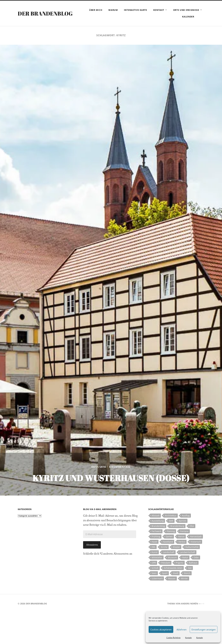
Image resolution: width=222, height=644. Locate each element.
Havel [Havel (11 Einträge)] (154, 542)
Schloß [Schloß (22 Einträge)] (155, 568)
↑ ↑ (203, 604)
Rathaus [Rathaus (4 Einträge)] (193, 563)
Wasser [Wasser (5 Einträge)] (172, 578)
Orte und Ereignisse (186, 10)
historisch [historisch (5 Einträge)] (196, 542)
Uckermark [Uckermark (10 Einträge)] (157, 578)
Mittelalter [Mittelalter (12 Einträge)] (157, 557)
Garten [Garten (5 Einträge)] (169, 536)
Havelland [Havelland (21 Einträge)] (168, 542)
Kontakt (188, 638)
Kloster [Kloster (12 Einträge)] (176, 547)
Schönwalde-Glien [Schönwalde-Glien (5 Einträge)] (173, 568)
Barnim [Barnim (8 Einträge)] (182, 521)
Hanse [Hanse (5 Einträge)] (181, 536)
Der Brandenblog (45, 13)
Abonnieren (92, 545)
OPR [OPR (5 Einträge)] (154, 563)
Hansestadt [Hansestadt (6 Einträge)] (196, 536)
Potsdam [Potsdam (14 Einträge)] (166, 563)
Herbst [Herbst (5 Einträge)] (182, 542)
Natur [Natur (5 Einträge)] (185, 557)
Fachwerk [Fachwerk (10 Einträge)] (156, 531)
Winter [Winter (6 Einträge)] (184, 578)
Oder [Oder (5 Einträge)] (196, 557)
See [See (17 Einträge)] (190, 568)
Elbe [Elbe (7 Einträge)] (192, 526)
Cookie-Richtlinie (173, 638)
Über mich (96, 10)
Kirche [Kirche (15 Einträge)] (164, 547)
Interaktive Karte (136, 10)
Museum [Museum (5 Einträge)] (172, 557)
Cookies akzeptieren (161, 630)
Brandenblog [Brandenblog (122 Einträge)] (158, 526)
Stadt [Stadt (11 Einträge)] (176, 573)
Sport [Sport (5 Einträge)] (165, 573)
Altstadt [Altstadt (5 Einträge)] (156, 515)
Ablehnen (182, 630)
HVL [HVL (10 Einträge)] (153, 547)
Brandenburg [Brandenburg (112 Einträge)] (177, 526)
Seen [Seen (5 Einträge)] (154, 573)
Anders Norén (189, 604)
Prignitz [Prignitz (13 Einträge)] (180, 563)
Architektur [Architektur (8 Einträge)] (171, 515)
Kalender (188, 17)
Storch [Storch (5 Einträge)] (187, 573)
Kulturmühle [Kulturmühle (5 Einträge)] (192, 547)
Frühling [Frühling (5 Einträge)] (156, 536)
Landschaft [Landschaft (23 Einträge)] (169, 552)
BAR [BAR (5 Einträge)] (171, 521)
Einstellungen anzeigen (204, 630)
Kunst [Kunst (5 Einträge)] (155, 552)
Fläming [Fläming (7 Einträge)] (171, 531)
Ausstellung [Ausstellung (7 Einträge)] (158, 521)
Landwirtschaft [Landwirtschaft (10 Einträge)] (187, 552)
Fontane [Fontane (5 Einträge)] (184, 531)
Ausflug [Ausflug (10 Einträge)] (186, 515)
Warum (113, 10)
